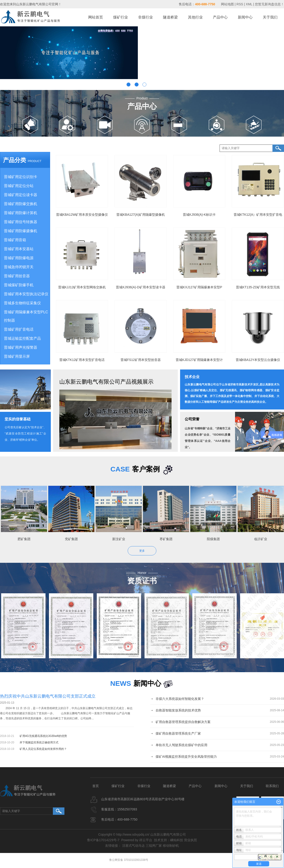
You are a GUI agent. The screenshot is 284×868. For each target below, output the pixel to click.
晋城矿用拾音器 (17, 276)
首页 (96, 786)
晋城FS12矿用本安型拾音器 (140, 360)
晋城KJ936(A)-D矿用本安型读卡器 (140, 287)
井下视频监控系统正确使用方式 (39, 742)
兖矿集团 (73, 539)
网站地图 (228, 4)
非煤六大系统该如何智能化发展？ (180, 699)
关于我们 (270, 17)
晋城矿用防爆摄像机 (21, 231)
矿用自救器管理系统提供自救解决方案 (183, 722)
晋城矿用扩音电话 (19, 329)
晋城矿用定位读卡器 (21, 195)
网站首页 (96, 17)
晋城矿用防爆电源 (19, 258)
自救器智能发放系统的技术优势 (178, 710)
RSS (240, 4)
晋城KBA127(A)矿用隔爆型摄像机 (141, 215)
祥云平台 (146, 840)
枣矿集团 (168, 539)
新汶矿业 (120, 539)
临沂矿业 (262, 539)
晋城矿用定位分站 (19, 186)
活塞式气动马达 (133, 846)
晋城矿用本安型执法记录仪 (26, 294)
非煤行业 (145, 17)
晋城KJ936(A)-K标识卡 (199, 215)
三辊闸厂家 (154, 846)
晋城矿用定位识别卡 (21, 177)
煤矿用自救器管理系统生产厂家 (178, 733)
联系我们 (272, 786)
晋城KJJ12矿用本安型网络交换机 (82, 287)
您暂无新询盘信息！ (269, 4)
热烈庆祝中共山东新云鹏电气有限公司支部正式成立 (48, 696)
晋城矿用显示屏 (17, 356)
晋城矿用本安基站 (19, 249)
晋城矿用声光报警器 (21, 347)
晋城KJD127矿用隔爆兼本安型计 (199, 360)
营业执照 (190, 840)
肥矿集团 (26, 539)
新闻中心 (245, 17)
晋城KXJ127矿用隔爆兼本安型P (199, 287)
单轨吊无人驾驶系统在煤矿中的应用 (181, 745)
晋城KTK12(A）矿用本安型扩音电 (258, 215)
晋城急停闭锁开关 (19, 267)
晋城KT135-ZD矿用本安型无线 (258, 287)
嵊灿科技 (177, 840)
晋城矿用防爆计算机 (21, 213)
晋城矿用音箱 (15, 240)
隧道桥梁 (170, 17)
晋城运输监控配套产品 (22, 338)
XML (249, 4)
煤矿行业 (121, 17)
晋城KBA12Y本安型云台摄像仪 (258, 360)
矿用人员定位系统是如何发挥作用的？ (43, 749)
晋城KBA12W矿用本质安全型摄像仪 (82, 215)
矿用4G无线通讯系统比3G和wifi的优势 (43, 736)
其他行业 (195, 17)
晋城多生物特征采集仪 (22, 303)
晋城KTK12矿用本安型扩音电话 (82, 360)
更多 (142, 551)
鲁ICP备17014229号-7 (103, 840)
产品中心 (220, 17)
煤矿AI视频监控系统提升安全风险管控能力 (186, 757)
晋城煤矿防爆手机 (19, 285)
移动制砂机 (171, 846)
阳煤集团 (215, 539)
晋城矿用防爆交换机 (21, 204)
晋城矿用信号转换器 (21, 222)
